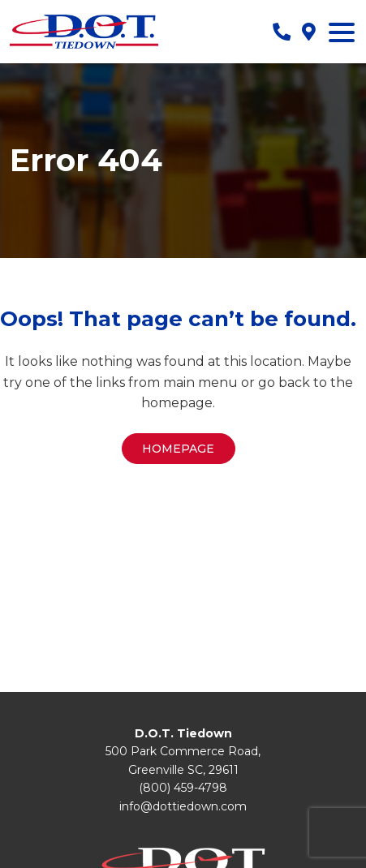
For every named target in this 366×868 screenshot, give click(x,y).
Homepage (178, 449)
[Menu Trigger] (342, 32)
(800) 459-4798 (183, 788)
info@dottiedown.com (183, 806)
